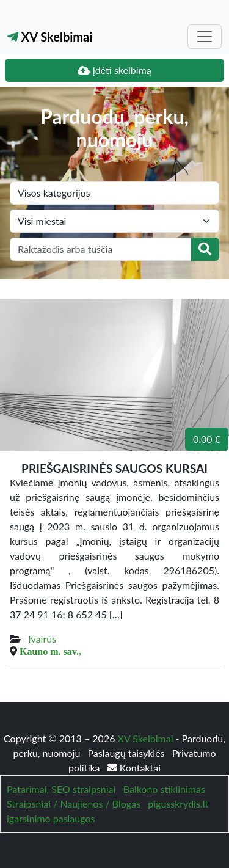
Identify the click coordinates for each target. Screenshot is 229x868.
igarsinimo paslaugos (51, 818)
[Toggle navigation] (205, 37)
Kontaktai (134, 768)
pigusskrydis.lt (178, 804)
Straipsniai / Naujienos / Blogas (74, 804)
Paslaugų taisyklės (127, 753)
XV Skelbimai (50, 37)
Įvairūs (42, 639)
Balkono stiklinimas (164, 789)
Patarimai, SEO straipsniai (61, 789)
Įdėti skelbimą (114, 70)
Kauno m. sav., (50, 651)
